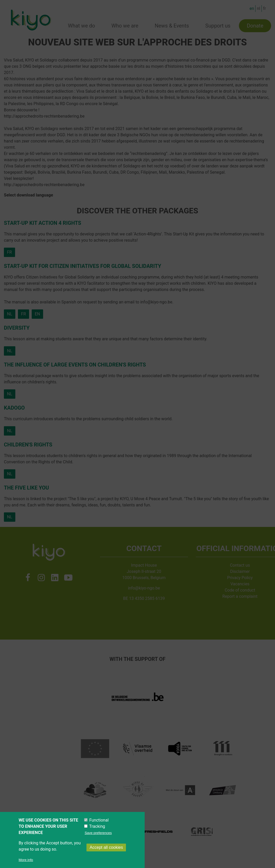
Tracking (97, 832)
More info (26, 866)
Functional (99, 826)
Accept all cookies (106, 853)
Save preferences (98, 839)
